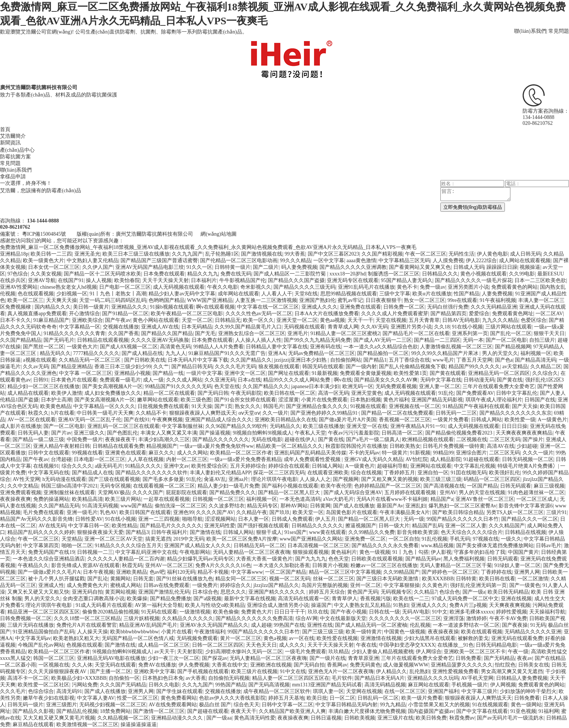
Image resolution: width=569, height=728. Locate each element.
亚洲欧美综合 (87, 320)
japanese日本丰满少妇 (315, 386)
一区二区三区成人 (537, 499)
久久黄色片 (435, 585)
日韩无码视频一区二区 (528, 459)
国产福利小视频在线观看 (290, 486)
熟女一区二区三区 (425, 300)
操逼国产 (321, 605)
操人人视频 (99, 280)
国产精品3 (137, 532)
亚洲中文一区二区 (245, 373)
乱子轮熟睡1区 (222, 254)
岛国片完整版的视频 (325, 585)
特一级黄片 (395, 453)
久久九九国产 (187, 254)
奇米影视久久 (256, 287)
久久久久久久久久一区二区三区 (405, 618)
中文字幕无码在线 (49, 473)
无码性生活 (461, 254)
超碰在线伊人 (300, 439)
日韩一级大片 (394, 526)
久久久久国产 (148, 493)
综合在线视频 (366, 473)
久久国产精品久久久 (266, 386)
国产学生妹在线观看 (179, 691)
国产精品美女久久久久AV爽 (386, 380)
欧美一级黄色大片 (43, 261)
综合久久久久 (77, 466)
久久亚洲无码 (220, 380)
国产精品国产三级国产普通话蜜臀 (159, 261)
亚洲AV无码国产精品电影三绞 (150, 267)
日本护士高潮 (56, 400)
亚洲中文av (176, 466)
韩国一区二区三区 (54, 658)
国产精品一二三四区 (437, 340)
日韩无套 (143, 579)
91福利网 (549, 711)
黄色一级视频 (375, 552)
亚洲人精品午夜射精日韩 (62, 446)
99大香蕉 (295, 254)
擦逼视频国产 (361, 526)
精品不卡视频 (213, 572)
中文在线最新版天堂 (343, 618)
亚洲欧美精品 (132, 572)
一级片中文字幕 (204, 373)
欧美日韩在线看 (497, 579)
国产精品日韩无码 (192, 367)
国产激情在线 (205, 532)
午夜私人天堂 (310, 433)
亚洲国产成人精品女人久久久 (198, 546)
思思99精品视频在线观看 (349, 294)
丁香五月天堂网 (474, 360)
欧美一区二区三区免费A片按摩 (242, 539)
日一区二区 (342, 698)
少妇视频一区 (72, 294)
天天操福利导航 (547, 612)
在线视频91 (46, 466)
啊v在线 (343, 380)
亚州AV (448, 493)
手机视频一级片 (469, 685)
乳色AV (108, 512)
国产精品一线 (168, 373)
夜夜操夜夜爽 (15, 499)
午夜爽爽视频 (167, 420)
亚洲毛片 (298, 333)
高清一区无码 (334, 393)
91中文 (440, 612)
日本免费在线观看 (164, 274)
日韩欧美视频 (360, 718)
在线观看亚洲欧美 (328, 473)
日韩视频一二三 (95, 552)
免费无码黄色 (365, 665)
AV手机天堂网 (477, 678)
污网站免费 (85, 685)
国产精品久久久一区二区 (530, 519)
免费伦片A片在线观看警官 (87, 625)
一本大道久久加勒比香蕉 (282, 565)
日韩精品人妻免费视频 (522, 678)
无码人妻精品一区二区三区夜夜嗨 (252, 552)
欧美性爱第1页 (410, 373)
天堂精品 (72, 539)
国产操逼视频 (215, 433)
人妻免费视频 (497, 294)
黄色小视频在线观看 (484, 274)
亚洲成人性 (51, 585)
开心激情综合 (84, 314)
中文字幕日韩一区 (89, 526)
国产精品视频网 (513, 347)
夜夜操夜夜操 (443, 632)
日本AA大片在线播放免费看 (327, 314)
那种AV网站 (294, 506)
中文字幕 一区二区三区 (85, 373)
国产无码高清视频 (269, 685)
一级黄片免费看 (451, 420)
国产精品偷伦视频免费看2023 (460, 433)
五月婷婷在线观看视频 (411, 493)
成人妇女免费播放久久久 (113, 393)
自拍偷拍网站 (346, 360)
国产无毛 (205, 333)
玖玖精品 (339, 652)
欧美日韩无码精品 (508, 592)
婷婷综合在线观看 (289, 466)
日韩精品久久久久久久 (317, 526)
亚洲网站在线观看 (431, 466)
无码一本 (473, 340)
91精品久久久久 (143, 466)
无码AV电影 (416, 612)
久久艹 (161, 367)
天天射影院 (190, 652)
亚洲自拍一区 (433, 473)
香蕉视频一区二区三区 (405, 420)
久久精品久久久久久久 (188, 618)
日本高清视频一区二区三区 (318, 546)
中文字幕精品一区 (80, 327)
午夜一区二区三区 (426, 254)
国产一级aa (219, 718)
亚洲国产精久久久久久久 (277, 592)
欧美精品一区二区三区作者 (241, 453)
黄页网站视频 (121, 592)
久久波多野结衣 (227, 506)
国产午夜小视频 (349, 612)
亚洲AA (277, 353)
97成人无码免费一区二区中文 (465, 599)
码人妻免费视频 (299, 267)
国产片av (61, 433)
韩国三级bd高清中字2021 (69, 486)
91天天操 (202, 406)
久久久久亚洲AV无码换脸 (160, 340)
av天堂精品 (515, 367)
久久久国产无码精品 (123, 685)
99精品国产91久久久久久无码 (178, 386)
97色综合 (18, 274)
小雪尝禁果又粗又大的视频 (439, 705)
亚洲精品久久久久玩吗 (433, 678)
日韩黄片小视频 (330, 565)
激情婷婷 (477, 618)
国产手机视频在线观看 (203, 671)
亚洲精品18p (14, 254)
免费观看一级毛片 (120, 380)
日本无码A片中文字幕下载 (198, 360)
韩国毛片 (273, 406)
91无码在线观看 (159, 612)
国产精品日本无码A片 (380, 678)
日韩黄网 (320, 506)
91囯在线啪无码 (469, 473)
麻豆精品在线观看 (33, 725)
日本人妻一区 (254, 519)
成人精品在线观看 (28, 393)
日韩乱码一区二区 (378, 698)
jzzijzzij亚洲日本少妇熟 (301, 360)
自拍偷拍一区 (124, 678)
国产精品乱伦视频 (77, 711)
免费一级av (432, 287)
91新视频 (420, 453)
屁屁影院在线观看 (186, 493)
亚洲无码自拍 (87, 592)
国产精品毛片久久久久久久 (171, 526)
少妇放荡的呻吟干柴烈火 (528, 691)
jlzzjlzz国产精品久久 (276, 585)
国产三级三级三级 (323, 632)
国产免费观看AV (475, 393)
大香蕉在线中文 (230, 665)
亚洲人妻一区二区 (440, 386)
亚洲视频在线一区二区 (415, 406)
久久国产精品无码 (59, 506)
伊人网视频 (503, 685)
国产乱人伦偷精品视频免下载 (412, 367)
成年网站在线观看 (238, 294)
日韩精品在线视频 (526, 532)
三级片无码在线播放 (31, 625)
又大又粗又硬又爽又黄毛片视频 (59, 718)
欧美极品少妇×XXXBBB (79, 678)
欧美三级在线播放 (324, 426)
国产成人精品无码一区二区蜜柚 (371, 625)
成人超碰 (261, 625)
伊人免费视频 (194, 665)
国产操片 (533, 439)
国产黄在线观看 (448, 373)
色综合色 (450, 592)
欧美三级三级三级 (441, 479)
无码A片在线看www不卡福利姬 (392, 499)
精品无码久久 (55, 353)
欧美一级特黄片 (364, 632)
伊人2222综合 (481, 261)
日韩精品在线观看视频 (103, 340)
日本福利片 (204, 280)
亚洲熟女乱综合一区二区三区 (252, 333)
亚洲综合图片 (471, 453)
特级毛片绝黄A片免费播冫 (528, 466)
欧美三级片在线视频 (254, 671)
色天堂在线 (227, 386)
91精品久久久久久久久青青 (74, 333)
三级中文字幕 (395, 294)
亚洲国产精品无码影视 (437, 400)
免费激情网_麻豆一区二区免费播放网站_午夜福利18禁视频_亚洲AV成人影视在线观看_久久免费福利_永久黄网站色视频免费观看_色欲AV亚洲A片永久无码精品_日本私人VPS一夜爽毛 (208, 247)
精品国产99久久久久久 (474, 367)
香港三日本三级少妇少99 (123, 367)
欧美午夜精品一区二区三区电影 (187, 314)
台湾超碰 (61, 459)
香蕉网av (337, 665)
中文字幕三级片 (479, 691)
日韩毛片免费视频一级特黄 (454, 446)
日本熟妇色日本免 (163, 678)
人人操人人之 (315, 479)
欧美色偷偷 (226, 612)
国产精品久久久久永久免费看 (385, 546)
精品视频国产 (162, 446)
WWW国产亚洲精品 (210, 300)
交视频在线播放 (121, 327)
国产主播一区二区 (111, 671)
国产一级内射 (361, 367)
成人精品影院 (446, 459)
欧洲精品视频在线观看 (428, 439)
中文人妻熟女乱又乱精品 (362, 605)
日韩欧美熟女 (405, 446)
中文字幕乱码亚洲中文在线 (146, 552)
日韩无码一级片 (25, 705)
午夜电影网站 (195, 552)
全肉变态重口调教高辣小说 (94, 599)
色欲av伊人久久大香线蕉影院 (232, 698)
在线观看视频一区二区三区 (164, 486)
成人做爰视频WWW (406, 665)
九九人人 (176, 353)
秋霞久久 (38, 413)
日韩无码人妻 (33, 433)
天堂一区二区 (197, 320)
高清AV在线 (500, 446)
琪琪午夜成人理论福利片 (494, 400)
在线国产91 (71, 280)
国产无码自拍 (309, 665)
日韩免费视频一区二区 (26, 618)
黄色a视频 (275, 638)
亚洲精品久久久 (129, 307)
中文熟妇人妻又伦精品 (92, 261)
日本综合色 (205, 592)
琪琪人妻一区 (328, 691)
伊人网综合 (429, 652)
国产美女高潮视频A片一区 (112, 386)
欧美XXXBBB (438, 579)
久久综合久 (545, 373)
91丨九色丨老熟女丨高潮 (118, 294)
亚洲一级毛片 (82, 512)
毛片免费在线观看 (43, 512)
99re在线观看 (462, 300)
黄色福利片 (344, 552)
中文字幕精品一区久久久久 (104, 406)
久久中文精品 (23, 486)
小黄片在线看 (177, 632)
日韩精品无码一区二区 (259, 546)
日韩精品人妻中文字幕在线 (277, 347)
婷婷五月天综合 (327, 592)
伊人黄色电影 (492, 254)
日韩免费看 (468, 658)
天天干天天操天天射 (165, 280)
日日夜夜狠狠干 (384, 300)
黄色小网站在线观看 (156, 320)
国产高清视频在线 (444, 486)
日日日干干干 (290, 612)
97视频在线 (486, 539)
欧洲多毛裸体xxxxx (472, 612)
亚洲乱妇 (416, 506)
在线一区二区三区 (405, 691)
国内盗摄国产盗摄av (431, 711)
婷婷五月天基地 (286, 698)
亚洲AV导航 (42, 280)
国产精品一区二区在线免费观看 (397, 413)
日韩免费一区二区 (404, 307)
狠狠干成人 (269, 532)
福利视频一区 (536, 353)
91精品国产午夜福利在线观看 (476, 406)
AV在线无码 (52, 526)
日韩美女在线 (534, 665)
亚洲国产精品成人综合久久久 (219, 420)
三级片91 (556, 512)
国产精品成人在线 (92, 473)
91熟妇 (401, 605)
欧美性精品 (125, 526)
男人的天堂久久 (500, 353)
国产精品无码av (423, 559)
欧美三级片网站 (123, 499)
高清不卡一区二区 (28, 678)
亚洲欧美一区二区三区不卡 (475, 652)
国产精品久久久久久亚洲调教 (353, 267)
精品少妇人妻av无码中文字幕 (182, 294)
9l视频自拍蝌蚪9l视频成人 (262, 433)
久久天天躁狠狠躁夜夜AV (58, 671)
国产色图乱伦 (122, 433)
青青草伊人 (345, 599)
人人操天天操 (92, 632)
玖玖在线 (318, 612)
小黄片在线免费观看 (324, 400)
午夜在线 (366, 645)
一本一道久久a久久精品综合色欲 (381, 347)
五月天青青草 (424, 320)
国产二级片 (266, 267)
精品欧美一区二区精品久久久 (289, 446)
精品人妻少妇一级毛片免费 (228, 486)
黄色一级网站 (526, 705)
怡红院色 (505, 665)
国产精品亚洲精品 (71, 367)
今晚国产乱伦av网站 (41, 645)
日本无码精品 (197, 327)
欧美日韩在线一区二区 (290, 393)
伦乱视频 (420, 625)
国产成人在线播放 (354, 506)
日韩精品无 (228, 320)
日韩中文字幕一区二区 (287, 705)
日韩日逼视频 (326, 718)
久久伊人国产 (98, 267)
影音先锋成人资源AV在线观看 (85, 565)
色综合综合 (41, 691)
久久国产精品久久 (251, 360)
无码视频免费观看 (197, 638)
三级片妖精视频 (142, 618)
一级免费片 (205, 585)
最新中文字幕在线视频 (250, 599)
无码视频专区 (396, 592)
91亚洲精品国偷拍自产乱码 (43, 632)
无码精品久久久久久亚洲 (533, 632)
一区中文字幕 (329, 261)
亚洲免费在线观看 (360, 307)
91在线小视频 (467, 327)
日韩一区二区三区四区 (218, 645)
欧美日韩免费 (431, 718)
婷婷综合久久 (235, 585)
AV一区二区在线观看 (31, 420)
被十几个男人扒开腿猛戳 (56, 579)
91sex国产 (296, 532)
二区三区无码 (505, 439)
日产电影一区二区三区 (125, 287)
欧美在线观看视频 (482, 632)
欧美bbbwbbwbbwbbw (134, 632)
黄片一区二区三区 (241, 638)
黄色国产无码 (363, 592)
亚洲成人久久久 (320, 307)
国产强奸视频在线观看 (263, 526)
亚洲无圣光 (87, 254)
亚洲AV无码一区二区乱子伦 (90, 420)
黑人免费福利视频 (464, 559)
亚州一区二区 (366, 585)
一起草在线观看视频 (167, 499)
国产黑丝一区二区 (43, 347)
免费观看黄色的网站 (514, 287)
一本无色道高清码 (300, 499)
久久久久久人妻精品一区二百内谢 (126, 559)
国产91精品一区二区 (125, 314)
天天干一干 (360, 320)
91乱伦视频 (434, 539)
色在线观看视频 (36, 294)
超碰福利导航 (392, 466)
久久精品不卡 (151, 413)
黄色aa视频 (332, 320)
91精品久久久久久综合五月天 (128, 546)
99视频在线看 (87, 453)
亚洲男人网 (527, 572)
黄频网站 (121, 579)
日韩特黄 (466, 579)
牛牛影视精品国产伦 (242, 280)
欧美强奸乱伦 (505, 473)
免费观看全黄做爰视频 (366, 373)
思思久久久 (233, 592)
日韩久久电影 (164, 685)
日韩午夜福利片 (169, 532)
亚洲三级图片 (62, 705)
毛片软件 (342, 678)
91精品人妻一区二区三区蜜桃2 (345, 333)
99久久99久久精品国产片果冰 (446, 353)
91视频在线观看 (368, 406)
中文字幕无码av (33, 638)
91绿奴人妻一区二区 (517, 565)
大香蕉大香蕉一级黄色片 (264, 559)
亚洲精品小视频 (132, 373)
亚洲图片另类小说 (411, 327)
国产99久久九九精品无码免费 (317, 340)
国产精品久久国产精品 (167, 333)
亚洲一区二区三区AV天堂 (114, 539)
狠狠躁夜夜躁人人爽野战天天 (203, 413)
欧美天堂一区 (308, 512)
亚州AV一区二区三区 (169, 565)
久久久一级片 (538, 453)
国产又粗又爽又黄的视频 (390, 479)
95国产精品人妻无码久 (407, 280)
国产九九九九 (311, 559)
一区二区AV (549, 314)
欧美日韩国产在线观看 (145, 512)
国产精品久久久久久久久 (221, 439)
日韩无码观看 (516, 486)
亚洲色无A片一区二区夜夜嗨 (341, 671)
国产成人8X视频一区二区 (129, 347)
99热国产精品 (231, 685)
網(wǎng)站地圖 (218, 234)
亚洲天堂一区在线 (367, 426)
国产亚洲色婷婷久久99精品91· (325, 413)
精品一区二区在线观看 (169, 393)
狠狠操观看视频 (311, 552)
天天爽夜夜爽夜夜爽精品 (524, 433)
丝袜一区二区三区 (334, 579)
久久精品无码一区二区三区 (90, 360)
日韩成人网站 (486, 420)
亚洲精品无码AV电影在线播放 (111, 658)
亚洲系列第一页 (470, 333)
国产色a (504, 360)
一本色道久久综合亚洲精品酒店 (49, 559)
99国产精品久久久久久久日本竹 (462, 519)
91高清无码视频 (100, 506)
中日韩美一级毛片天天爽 (105, 413)
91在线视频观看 (490, 705)
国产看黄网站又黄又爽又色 (420, 267)
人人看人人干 (277, 294)
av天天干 (165, 652)
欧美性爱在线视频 (337, 638)
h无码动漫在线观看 (64, 479)
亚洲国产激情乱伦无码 (164, 592)
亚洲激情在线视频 (381, 638)
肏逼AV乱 (215, 479)
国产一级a (474, 592)
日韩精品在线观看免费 (118, 446)
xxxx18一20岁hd (348, 274)
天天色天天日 (261, 645)
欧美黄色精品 (56, 406)
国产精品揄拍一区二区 (383, 353)
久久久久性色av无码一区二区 (259, 314)
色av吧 (157, 572)
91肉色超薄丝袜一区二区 (536, 493)
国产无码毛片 (59, 340)
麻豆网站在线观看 (429, 685)
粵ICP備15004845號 (44, 234)
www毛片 (443, 360)
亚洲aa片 (238, 479)
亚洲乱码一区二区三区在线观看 (123, 426)
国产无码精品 (499, 658)
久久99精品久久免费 (371, 532)
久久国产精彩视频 (382, 254)
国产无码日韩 (213, 393)
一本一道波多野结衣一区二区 (466, 625)
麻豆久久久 (161, 453)
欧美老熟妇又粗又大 (76, 638)
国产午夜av (118, 320)
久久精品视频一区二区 (123, 718)
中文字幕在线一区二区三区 (268, 307)
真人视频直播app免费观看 (37, 314)
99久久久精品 (296, 261)
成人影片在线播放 (21, 426)
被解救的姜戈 (473, 638)
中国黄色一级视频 (405, 632)
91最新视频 (325, 373)
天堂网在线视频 (364, 691)
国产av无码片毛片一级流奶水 (510, 718)
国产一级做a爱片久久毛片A (49, 572)
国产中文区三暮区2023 (334, 254)
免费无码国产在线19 (51, 552)
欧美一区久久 (258, 320)
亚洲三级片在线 (395, 718)
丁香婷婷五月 (399, 473)
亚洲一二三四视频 (159, 519)
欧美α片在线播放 (432, 294)
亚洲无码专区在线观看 (353, 280)
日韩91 (41, 380)
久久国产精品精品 (21, 340)
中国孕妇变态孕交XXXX (407, 645)
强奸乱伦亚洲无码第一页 (478, 585)
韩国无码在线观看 (323, 367)
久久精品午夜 (252, 512)
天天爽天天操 (62, 300)
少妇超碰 (527, 446)
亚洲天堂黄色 (367, 393)
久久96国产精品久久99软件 (236, 426)
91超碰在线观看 (481, 459)
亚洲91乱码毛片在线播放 (366, 287)
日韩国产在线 (540, 400)
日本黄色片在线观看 (74, 380)
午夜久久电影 (223, 287)
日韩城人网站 (327, 466)
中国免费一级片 (85, 439)
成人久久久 (292, 645)
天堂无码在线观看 (115, 665)
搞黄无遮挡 (158, 539)
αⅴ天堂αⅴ (249, 413)
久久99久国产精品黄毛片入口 (248, 327)
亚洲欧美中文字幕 (154, 671)
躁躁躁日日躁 (502, 267)
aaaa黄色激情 (361, 261)
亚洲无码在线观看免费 (517, 638)
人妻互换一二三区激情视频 (266, 300)
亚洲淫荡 (454, 618)
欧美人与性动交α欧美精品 (215, 605)
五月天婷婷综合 (248, 466)
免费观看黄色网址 (513, 314)
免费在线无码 (236, 274)
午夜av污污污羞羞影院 (354, 433)
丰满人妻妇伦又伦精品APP (220, 473)
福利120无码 (181, 572)
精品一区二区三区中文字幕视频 (345, 572)
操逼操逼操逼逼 (139, 725)
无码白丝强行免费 (448, 307)
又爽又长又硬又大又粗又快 (38, 592)
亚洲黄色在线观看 (126, 453)
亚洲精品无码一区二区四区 (499, 373)
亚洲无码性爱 (220, 526)
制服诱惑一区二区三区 (394, 274)
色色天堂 (339, 559)
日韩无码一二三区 (456, 413)
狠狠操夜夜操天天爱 (100, 532)
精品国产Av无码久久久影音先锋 (36, 519)
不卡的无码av (364, 453)
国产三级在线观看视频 (114, 479)
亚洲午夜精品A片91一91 (418, 426)
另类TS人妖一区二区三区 (515, 512)
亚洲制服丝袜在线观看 (69, 493)
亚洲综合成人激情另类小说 (278, 605)
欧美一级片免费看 (422, 698)
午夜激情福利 (210, 632)
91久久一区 (199, 267)
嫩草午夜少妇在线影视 (49, 698)
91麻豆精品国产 (51, 320)
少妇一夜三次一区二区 (174, 658)
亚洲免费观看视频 (21, 493)
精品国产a (442, 499)
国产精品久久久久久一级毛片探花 (474, 280)
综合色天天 (247, 705)
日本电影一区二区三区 (100, 459)
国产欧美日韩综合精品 (458, 512)
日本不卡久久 (15, 320)
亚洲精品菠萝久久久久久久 (462, 665)
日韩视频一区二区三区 (218, 499)
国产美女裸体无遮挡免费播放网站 (495, 546)
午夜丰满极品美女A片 (405, 512)
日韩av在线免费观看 (166, 585)
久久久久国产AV (215, 512)
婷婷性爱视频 (512, 612)
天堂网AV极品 (114, 493)
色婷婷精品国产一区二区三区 (388, 486)
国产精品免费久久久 (233, 493)
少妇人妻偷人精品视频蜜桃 (383, 652)
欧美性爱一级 (520, 420)
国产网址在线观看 (289, 373)
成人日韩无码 (526, 254)
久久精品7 (425, 592)
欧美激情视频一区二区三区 (87, 725)
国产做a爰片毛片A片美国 (348, 420)
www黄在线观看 (327, 532)
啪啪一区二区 (77, 546)
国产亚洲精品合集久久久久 (317, 406)
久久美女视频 (46, 274)
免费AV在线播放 (157, 665)
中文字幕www (247, 572)
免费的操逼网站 (51, 499)
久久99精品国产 (401, 572)
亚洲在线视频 (516, 599)
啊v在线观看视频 (215, 307)
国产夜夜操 (515, 625)
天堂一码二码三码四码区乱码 (113, 300)
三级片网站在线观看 (509, 327)
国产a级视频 (207, 599)
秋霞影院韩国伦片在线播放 (356, 446)
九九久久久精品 (500, 320)
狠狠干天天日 (549, 333)
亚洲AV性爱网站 (19, 287)
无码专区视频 (115, 486)
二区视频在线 (472, 439)
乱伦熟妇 (420, 671)
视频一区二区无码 (290, 579)
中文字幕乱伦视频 (475, 466)
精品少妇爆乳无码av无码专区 (200, 559)
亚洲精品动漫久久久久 (178, 718)
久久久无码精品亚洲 (494, 307)
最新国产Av (390, 506)
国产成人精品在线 (142, 353)
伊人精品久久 (391, 671)
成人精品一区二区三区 (164, 645)
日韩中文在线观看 (49, 453)
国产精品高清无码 (535, 360)
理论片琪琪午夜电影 (274, 479)
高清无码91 (69, 691)
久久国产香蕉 (123, 333)
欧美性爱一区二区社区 (43, 685)
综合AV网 (307, 618)
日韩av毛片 (549, 546)
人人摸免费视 (448, 261)
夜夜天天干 (244, 711)
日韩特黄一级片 (233, 267)
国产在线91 (137, 420)
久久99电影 (522, 274)
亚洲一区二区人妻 (466, 526)
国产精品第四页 (448, 314)
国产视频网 (346, 479)
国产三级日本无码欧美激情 (388, 579)
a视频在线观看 (39, 360)
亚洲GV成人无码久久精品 (374, 459)
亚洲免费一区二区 (365, 539)
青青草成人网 (343, 327)
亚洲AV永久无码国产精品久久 (214, 625)
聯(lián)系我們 (530, 31)
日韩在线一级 (384, 612)
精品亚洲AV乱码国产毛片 (148, 625)
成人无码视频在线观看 (179, 287)
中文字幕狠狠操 (402, 585)
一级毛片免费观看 (306, 652)
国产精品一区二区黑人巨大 (290, 493)
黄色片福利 (396, 400)
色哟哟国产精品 (167, 300)
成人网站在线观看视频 (525, 261)
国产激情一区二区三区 (159, 711)
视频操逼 (530, 267)
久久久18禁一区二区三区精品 (87, 618)
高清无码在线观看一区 (304, 599)
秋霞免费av (462, 718)
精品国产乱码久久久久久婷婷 (41, 532)
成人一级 (153, 380)
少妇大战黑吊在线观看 (430, 638)
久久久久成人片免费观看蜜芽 (395, 314)
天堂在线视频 (391, 320)
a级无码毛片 (109, 466)
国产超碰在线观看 (208, 711)
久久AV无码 (374, 327)
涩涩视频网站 (220, 519)
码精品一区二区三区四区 (492, 479)
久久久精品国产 (507, 526)
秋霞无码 (132, 565)
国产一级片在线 (328, 658)
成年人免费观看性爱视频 (313, 459)
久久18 (442, 327)
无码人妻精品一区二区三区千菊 (456, 565)
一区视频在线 (54, 665)
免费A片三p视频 (468, 605)
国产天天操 (525, 406)
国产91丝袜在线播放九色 (185, 579)
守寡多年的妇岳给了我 (479, 552)
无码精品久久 (285, 426)
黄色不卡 (407, 287)
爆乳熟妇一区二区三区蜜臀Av (462, 506)
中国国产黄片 (523, 552)
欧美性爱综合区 (209, 466)
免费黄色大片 (256, 612)
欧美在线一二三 (411, 599)
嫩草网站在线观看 (158, 400)
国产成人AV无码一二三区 (383, 340)
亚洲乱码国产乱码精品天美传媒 (310, 453)
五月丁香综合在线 (409, 360)
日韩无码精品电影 (496, 645)
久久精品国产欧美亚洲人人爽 (292, 711)
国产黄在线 (510, 380)
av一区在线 (302, 638)
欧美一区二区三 (25, 300)
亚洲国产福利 (443, 691)
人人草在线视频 (146, 459)
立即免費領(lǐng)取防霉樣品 (473, 209)
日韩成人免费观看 (292, 519)
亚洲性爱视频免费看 (455, 671)
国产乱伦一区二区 (511, 333)
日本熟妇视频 (366, 400)
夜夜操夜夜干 (121, 439)
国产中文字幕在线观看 (482, 711)
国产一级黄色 (525, 585)
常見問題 (559, 31)
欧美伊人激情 (67, 393)
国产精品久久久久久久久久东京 (516, 413)
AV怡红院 (416, 459)
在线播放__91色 (455, 645)
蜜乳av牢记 (350, 300)
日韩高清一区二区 (402, 433)
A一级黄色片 (552, 420)
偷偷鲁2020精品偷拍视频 (111, 612)
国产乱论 (98, 579)
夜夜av (525, 658)
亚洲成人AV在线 (160, 327)
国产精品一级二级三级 (38, 439)
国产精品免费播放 (171, 599)
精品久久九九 (203, 274)
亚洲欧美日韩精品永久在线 (286, 420)
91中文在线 (293, 671)
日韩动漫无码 (479, 380)
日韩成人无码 (469, 267)
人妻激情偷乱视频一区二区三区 (456, 347)
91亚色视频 (523, 711)
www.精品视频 (438, 546)
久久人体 (82, 665)
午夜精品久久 (33, 565)
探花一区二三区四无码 (279, 473)
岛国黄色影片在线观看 (352, 512)
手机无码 (460, 539)
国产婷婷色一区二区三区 (450, 572)
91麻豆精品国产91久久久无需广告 (227, 353)
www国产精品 (136, 506)
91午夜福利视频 (498, 300)
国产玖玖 (280, 512)
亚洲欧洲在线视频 (271, 665)
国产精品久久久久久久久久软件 (151, 473)
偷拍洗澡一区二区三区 (181, 506)
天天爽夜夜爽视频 (510, 605)
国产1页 (224, 406)
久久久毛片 (13, 691)
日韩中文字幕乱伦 (517, 393)
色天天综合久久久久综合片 (472, 532)
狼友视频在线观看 (279, 367)
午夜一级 (518, 652)
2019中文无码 (189, 539)
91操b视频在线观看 (172, 307)
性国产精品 (467, 294)
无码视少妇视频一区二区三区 (113, 705)
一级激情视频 (195, 612)
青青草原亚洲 (363, 658)
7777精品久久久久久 (96, 353)
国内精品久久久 (53, 307)
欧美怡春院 (127, 280)
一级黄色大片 (82, 347)
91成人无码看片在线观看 (104, 605)
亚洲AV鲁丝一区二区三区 (485, 499)
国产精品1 (375, 360)
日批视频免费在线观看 (163, 406)
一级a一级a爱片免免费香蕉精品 (245, 459)
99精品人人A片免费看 (219, 347)
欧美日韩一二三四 (51, 254)
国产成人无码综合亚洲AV (353, 493)
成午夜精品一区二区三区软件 (277, 691)
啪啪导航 (192, 519)
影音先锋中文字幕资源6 (526, 506)
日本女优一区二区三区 (54, 267)
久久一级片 (275, 413)
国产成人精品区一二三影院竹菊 (290, 274)
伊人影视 (441, 552)
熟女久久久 (248, 406)
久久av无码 (36, 367)
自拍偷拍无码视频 (229, 678)
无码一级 (414, 519)
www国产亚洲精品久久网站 (311, 539)
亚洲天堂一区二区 (297, 320)
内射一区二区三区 (187, 459)
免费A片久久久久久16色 (223, 565)
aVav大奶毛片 (339, 499)
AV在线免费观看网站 (172, 705)
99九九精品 (393, 705)
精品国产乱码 (427, 526)
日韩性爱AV (89, 519)
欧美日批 (317, 698)
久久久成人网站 (184, 380)
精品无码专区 (262, 506)
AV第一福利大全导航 (158, 605)
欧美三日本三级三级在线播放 (136, 254)
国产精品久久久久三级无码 (304, 287)
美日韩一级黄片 (91, 307)
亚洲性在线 (320, 625)
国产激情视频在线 (262, 254)
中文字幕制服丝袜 (182, 426)
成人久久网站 (192, 453)
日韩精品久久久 (440, 274)
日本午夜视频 (98, 572)
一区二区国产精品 (286, 572)
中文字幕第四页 (41, 546)
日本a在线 (249, 380)
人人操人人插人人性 (258, 340)
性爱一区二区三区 (137, 698)
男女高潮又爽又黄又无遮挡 (512, 671)
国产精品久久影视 (33, 711)
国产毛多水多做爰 (163, 479)
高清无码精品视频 (385, 685)
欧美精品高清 (87, 499)
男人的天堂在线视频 (482, 493)
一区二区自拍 (404, 539)
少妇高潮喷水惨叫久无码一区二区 (244, 652)
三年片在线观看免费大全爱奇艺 (499, 386)
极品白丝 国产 (215, 705)
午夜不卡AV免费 (508, 618)
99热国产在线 (289, 625)
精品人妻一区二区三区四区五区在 (291, 678)
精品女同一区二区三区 (241, 579)
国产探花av (215, 658)
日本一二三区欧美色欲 (540, 280)
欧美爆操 (137, 599)
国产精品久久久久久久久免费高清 (254, 618)
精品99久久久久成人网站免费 (297, 380)
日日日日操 (514, 426)
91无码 (538, 625)
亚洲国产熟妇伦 (317, 300)
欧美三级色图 (196, 400)
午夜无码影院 (246, 393)
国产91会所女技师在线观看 (245, 400)
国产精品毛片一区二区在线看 (416, 333)
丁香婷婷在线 (496, 572)
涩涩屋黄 (289, 400)
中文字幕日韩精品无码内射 (346, 705)
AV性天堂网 (26, 479)
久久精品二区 (546, 367)
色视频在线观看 (84, 645)
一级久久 (511, 539)
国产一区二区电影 (506, 340)
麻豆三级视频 (549, 486)
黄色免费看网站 (179, 698)
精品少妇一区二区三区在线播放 (43, 386)
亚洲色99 (184, 512)
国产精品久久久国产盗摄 (296, 280)
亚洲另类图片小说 (468, 287)
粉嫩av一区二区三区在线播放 (384, 565)
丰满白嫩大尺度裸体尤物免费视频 (367, 711)
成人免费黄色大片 (87, 585)
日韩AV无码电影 (461, 320)
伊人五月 (325, 519)
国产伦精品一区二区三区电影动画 (239, 261)
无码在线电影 (267, 439)
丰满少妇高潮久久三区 (164, 439)
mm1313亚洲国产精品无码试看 (327, 685)
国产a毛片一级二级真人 (373, 439)
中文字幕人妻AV (96, 698)
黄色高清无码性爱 (255, 718)
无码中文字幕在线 (441, 380)
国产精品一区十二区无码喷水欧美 (102, 274)
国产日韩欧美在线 (145, 360)
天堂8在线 (306, 294)
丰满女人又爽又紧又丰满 (169, 433)
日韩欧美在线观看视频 (377, 559)
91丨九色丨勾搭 (411, 552)
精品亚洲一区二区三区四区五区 (43, 612)
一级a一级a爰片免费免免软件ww (217, 446)
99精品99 (443, 453)
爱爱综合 (479, 314)
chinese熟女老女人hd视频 (69, 287)
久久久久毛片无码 (235, 367)
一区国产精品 (482, 486)
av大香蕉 (196, 678)
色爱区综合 (534, 320)
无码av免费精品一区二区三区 (322, 353)
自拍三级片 (542, 340)
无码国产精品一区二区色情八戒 (138, 638)
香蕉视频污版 (376, 599)
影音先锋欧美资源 (418, 532)
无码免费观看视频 (396, 386)
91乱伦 (446, 393)
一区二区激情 (533, 579)
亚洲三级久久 (89, 433)
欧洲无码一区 (358, 386)
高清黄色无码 (175, 347)
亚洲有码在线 (325, 347)
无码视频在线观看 (304, 327)
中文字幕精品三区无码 (404, 261)
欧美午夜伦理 (336, 486)
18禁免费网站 (115, 711)
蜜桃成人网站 (126, 585)
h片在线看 (63, 413)
